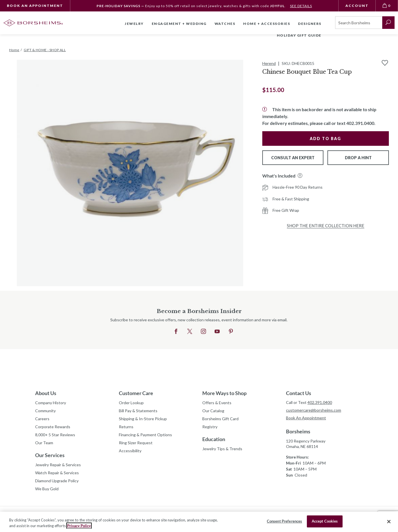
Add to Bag (325, 139)
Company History (51, 403)
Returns (126, 427)
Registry (210, 427)
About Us (46, 393)
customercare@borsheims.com (314, 410)
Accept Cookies (325, 521)
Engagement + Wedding (179, 24)
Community (45, 411)
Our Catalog (213, 411)
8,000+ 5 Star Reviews (55, 435)
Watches (225, 24)
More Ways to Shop (224, 393)
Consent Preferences (284, 521)
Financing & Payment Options (145, 435)
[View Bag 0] (387, 6)
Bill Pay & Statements (138, 410)
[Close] (389, 521)
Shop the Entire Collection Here (326, 226)
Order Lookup (131, 403)
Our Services (50, 455)
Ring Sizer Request (136, 443)
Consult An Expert (293, 158)
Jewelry (134, 24)
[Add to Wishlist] (385, 63)
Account (357, 6)
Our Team (44, 443)
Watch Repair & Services (57, 473)
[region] (199, 522)
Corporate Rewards (53, 427)
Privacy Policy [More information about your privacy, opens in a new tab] (79, 526)
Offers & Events (217, 403)
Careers (42, 419)
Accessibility (130, 451)
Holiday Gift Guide (299, 35)
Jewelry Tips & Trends (222, 449)
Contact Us (299, 393)
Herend (269, 63)
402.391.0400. (361, 123)
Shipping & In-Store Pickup (143, 419)
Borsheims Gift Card (220, 419)
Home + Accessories (267, 24)
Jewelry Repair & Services (58, 465)
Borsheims (298, 431)
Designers (310, 24)
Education (214, 439)
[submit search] (388, 23)
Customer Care (136, 393)
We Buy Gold (47, 489)
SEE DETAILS (301, 6)
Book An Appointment (35, 6)
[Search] (359, 23)
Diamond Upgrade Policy (57, 481)
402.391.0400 (320, 402)
